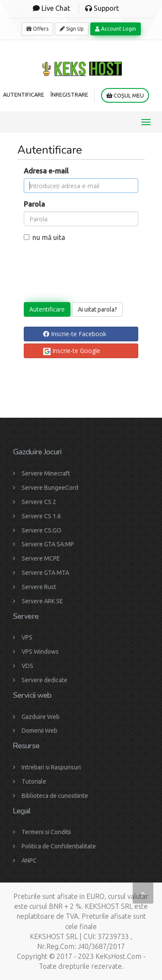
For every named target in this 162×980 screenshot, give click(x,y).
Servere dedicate (44, 680)
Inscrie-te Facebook (75, 334)
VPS (27, 637)
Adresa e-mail (46, 171)
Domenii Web (40, 731)
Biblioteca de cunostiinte (55, 796)
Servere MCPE (41, 558)
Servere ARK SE (42, 601)
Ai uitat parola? (97, 309)
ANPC (29, 860)
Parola (34, 204)
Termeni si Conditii (46, 832)
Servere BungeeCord (50, 488)
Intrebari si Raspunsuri (51, 767)
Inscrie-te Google (72, 351)
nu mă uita (44, 237)
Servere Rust (39, 587)
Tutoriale (34, 781)
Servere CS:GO (41, 530)
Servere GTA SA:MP (48, 544)
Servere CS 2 (39, 502)
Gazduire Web (41, 717)
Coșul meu (125, 96)
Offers (37, 29)
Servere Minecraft (46, 473)
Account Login (116, 29)
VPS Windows (40, 652)
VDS (27, 666)
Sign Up (72, 29)
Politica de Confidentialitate (59, 846)
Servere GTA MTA (45, 573)
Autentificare (24, 95)
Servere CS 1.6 (41, 516)
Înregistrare (69, 95)
